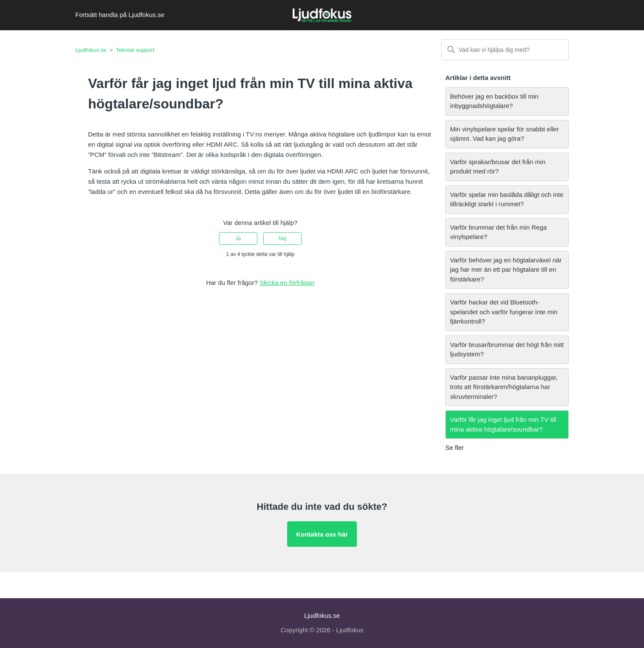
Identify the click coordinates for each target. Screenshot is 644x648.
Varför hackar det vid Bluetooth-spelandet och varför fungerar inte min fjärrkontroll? (504, 312)
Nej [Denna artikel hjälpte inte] (282, 239)
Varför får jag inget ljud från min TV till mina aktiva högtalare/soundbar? (503, 424)
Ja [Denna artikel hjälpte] (238, 239)
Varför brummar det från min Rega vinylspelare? (498, 232)
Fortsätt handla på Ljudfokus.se (120, 15)
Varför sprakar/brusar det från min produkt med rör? (498, 167)
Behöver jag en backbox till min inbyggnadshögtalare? (494, 101)
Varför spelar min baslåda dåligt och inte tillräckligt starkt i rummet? (507, 199)
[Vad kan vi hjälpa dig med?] (505, 50)
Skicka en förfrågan (287, 283)
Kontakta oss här (322, 534)
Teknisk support (135, 50)
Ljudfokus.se (91, 50)
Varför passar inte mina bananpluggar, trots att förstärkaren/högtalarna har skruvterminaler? (504, 387)
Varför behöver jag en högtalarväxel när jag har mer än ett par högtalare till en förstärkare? (506, 270)
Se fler (455, 448)
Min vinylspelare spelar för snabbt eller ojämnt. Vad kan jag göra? (504, 134)
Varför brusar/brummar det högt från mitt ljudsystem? (507, 350)
